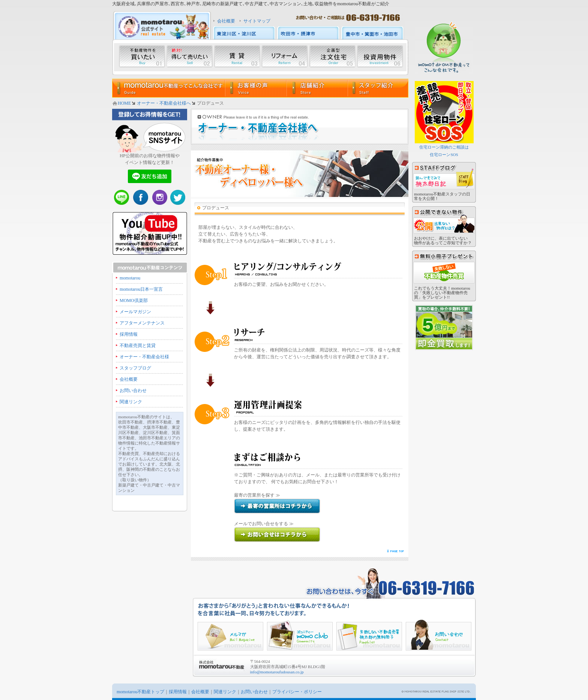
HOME (124, 103)
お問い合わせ (133, 391)
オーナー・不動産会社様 (144, 357)
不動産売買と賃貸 (138, 345)
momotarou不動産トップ (140, 692)
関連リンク (131, 402)
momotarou (130, 278)
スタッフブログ (135, 368)
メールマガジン (135, 312)
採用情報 (129, 334)
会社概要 (226, 21)
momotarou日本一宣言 (141, 289)
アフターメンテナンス (142, 323)
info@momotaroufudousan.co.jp (277, 672)
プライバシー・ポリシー (297, 692)
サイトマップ (257, 21)
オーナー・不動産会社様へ (164, 103)
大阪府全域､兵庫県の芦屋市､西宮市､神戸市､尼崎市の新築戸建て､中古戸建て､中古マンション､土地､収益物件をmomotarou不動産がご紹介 (251, 4)
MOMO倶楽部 (134, 300)
